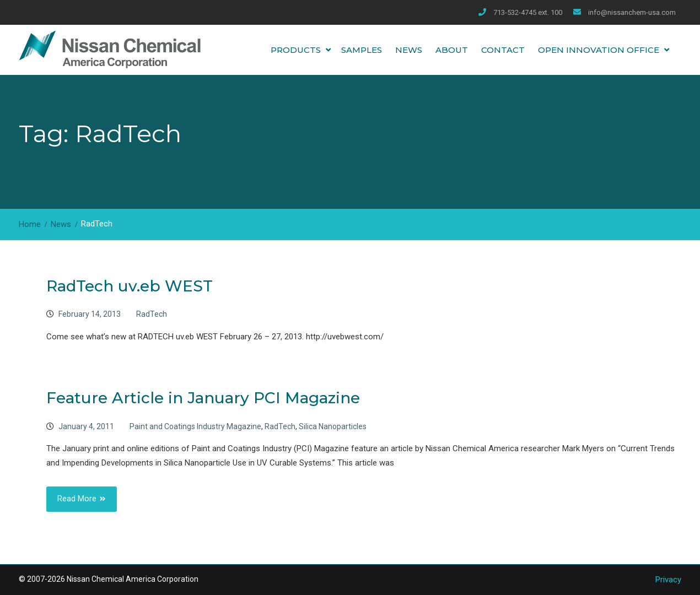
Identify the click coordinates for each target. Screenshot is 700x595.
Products (296, 50)
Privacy (668, 580)
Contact (503, 50)
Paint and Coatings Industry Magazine (195, 426)
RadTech (152, 314)
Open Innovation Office (599, 50)
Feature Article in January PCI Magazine (203, 398)
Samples (362, 50)
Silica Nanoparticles (333, 426)
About (452, 50)
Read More (77, 499)
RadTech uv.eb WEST (130, 286)
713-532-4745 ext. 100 (528, 12)
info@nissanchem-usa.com (632, 12)
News (409, 50)
